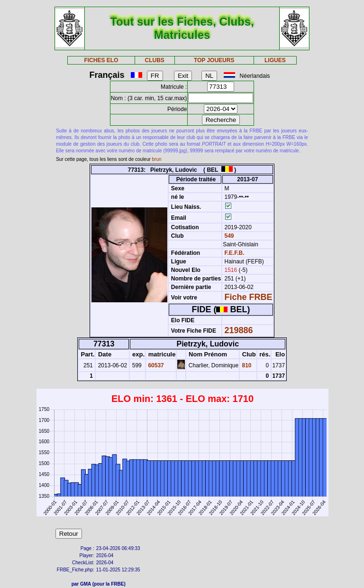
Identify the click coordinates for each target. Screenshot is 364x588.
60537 (155, 365)
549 (228, 236)
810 (246, 365)
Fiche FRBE (249, 297)
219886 (239, 330)
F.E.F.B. (235, 253)
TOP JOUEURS (214, 60)
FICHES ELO (101, 60)
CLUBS (154, 60)
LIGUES (275, 60)
